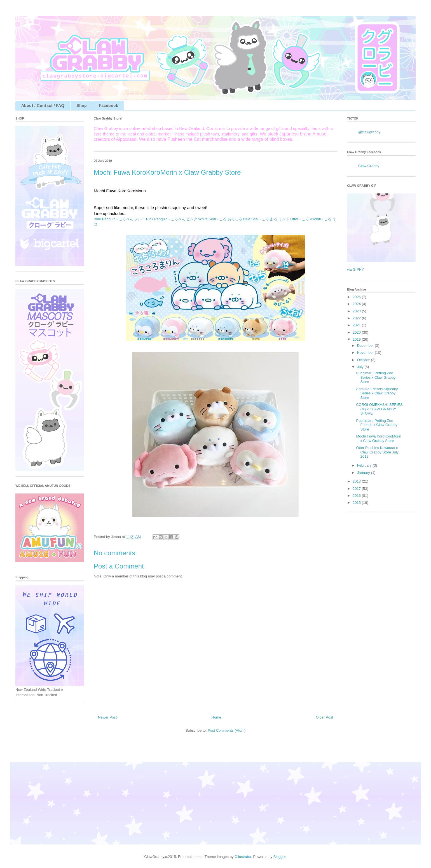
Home (216, 717)
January (364, 473)
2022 (357, 318)
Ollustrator (243, 857)
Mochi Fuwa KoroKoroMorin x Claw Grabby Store (379, 438)
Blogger (280, 857)
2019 (357, 339)
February (365, 465)
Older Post (325, 717)
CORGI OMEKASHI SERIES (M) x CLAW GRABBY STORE (379, 409)
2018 (357, 481)
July (361, 367)
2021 (357, 325)
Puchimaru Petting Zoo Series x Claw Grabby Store (376, 377)
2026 (357, 297)
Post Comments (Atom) (227, 730)
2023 (357, 311)
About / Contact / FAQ (43, 106)
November (366, 353)
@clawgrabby (369, 132)
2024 (357, 304)
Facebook (108, 106)
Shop (82, 106)
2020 (357, 332)
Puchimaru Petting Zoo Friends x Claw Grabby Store (377, 425)
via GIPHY (356, 269)
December (366, 346)
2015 (357, 503)
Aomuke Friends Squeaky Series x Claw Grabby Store (377, 393)
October (364, 360)
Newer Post (107, 717)
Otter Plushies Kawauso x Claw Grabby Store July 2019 (377, 452)
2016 (357, 496)
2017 (357, 489)
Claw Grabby (369, 166)
